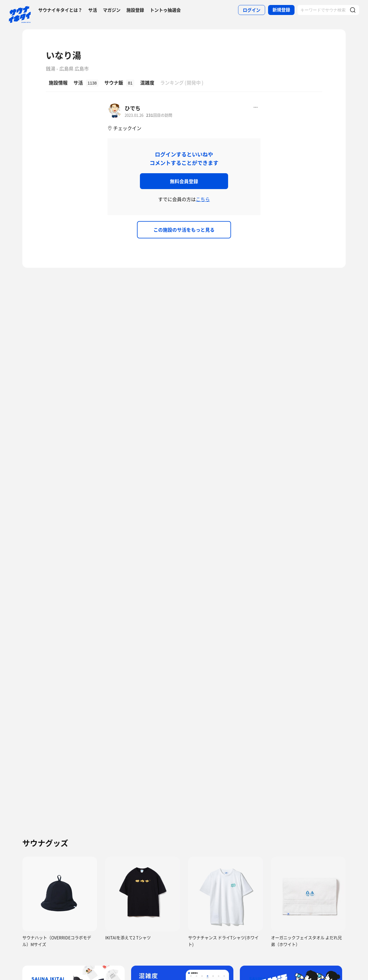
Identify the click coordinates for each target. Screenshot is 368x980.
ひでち (133, 108)
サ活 (93, 10)
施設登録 (135, 10)
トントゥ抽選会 (165, 10)
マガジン (112, 10)
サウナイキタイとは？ (60, 10)
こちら (203, 199)
